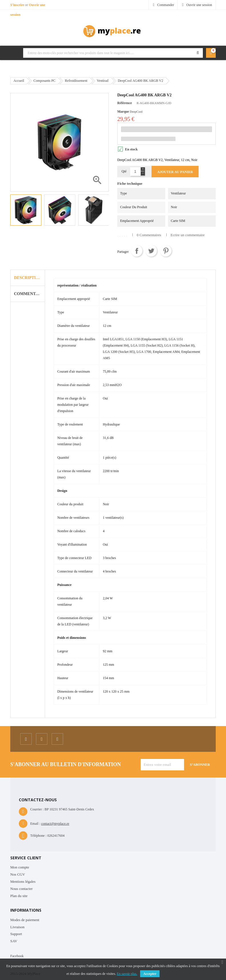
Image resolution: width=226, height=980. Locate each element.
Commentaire (29, 294)
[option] (26, 210)
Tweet (151, 251)
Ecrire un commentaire (188, 235)
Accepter (150, 974)
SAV (14, 941)
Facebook (17, 956)
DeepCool (136, 112)
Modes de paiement (25, 920)
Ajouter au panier (175, 172)
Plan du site (19, 896)
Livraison (17, 927)
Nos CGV (18, 874)
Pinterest (166, 251)
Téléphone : (38, 836)
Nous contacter (21, 889)
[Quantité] (135, 172)
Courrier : (37, 809)
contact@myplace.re (55, 824)
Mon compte (20, 867)
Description (28, 278)
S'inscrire (18, 5)
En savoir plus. (127, 974)
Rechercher (198, 53)
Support (16, 934)
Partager (137, 251)
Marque (123, 112)
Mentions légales (23, 881)
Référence (125, 103)
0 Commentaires (149, 235)
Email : (35, 824)
